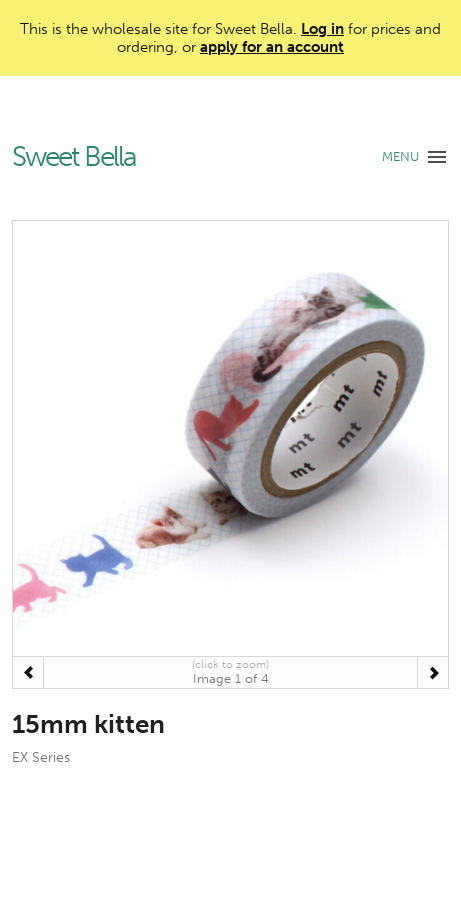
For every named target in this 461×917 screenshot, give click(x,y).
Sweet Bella (74, 157)
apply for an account (272, 47)
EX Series (41, 757)
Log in (322, 29)
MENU (400, 156)
